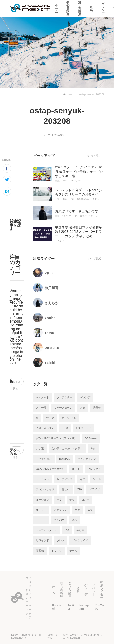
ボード (76, 469)
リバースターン (63, 408)
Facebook (57, 607)
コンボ (85, 500)
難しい (66, 489)
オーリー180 (69, 418)
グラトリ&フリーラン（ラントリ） (56, 438)
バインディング (87, 459)
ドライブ (94, 489)
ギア (83, 479)
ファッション (44, 459)
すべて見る (96, 156)
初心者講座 (68, 8)
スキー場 (41, 408)
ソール (97, 479)
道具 (91, 9)
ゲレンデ (103, 9)
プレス (61, 540)
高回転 (40, 551)
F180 (65, 428)
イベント (94, 590)
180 (67, 530)
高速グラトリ (83, 428)
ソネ (59, 500)
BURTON (65, 459)
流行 (75, 520)
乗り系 (80, 530)
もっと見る (17, 383)
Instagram (84, 607)
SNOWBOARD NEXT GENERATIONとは (25, 637)
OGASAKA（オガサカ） (50, 469)
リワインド (42, 540)
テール (73, 551)
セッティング (64, 479)
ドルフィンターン (46, 530)
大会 (83, 408)
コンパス (59, 520)
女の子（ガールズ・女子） (67, 448)
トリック (57, 551)
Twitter (71, 607)
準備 (93, 448)
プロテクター (64, 397)
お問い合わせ (53, 637)
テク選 (40, 448)
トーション (42, 479)
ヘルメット (42, 397)
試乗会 (97, 408)
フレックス (94, 469)
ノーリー (41, 520)
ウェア (50, 418)
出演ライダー (102, 590)
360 (90, 510)
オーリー (41, 510)
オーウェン (42, 500)
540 (72, 500)
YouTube (99, 607)
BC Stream (91, 438)
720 (79, 489)
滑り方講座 (80, 8)
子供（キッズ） (45, 428)
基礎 (77, 510)
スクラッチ (61, 510)
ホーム (56, 8)
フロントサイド (45, 489)
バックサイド (80, 540)
